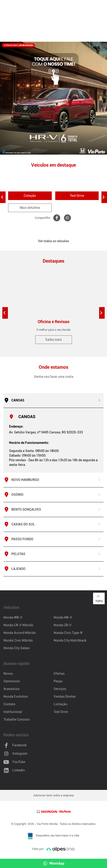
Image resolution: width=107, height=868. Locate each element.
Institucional (13, 712)
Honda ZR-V (63, 625)
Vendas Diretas (65, 696)
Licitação (60, 704)
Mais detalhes (30, 208)
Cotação (30, 196)
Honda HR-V (63, 617)
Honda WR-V (13, 617)
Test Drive (77, 196)
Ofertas (59, 674)
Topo (99, 598)
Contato (9, 704)
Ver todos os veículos (53, 241)
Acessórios (11, 689)
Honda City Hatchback (70, 640)
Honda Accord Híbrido (20, 633)
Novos (8, 674)
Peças (58, 681)
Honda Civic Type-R (68, 633)
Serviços (60, 689)
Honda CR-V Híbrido (18, 625)
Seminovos (12, 681)
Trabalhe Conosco (17, 719)
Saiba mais (53, 340)
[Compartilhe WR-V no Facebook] (56, 218)
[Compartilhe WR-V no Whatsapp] (67, 218)
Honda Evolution (16, 696)
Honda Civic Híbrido (18, 640)
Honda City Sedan (17, 648)
